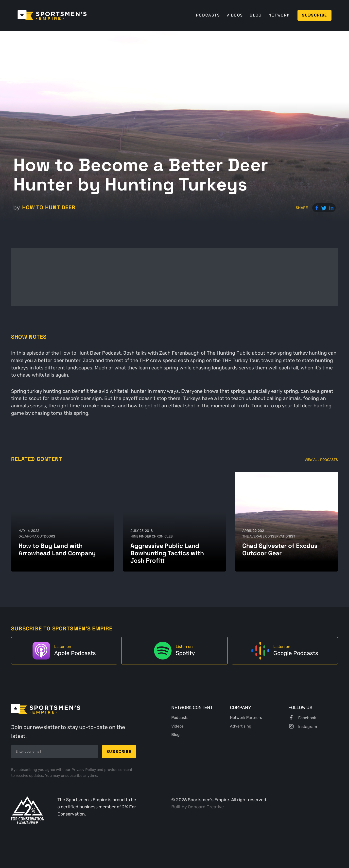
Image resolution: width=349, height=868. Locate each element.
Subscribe (314, 15)
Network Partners (246, 718)
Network (279, 15)
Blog (256, 15)
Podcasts (208, 15)
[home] (52, 15)
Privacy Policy (84, 770)
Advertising (241, 726)
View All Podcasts (321, 460)
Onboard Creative (206, 807)
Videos (235, 15)
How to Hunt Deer (49, 207)
